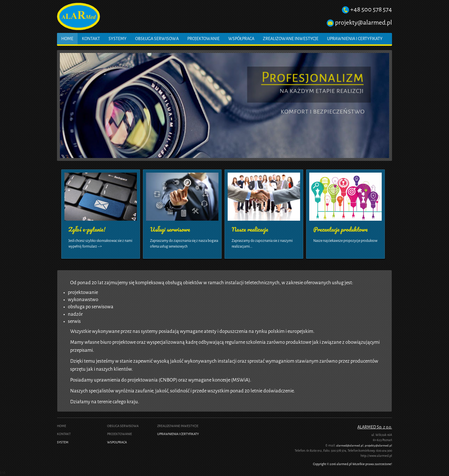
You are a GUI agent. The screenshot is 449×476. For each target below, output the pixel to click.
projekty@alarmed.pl (364, 22)
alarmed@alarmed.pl (350, 446)
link (3, 473)
